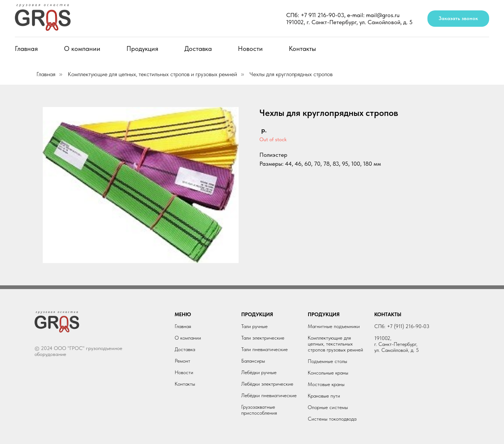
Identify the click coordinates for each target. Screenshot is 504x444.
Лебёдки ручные (259, 372)
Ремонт (182, 361)
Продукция (142, 48)
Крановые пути (324, 396)
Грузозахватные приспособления (259, 410)
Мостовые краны (326, 384)
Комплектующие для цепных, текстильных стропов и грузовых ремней (152, 74)
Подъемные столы (327, 361)
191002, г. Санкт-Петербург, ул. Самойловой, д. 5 (349, 22)
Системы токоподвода (332, 419)
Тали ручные (254, 326)
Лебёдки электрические (267, 384)
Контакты (302, 48)
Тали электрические (263, 338)
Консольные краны (328, 373)
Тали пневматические (264, 349)
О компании (82, 48)
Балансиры (253, 361)
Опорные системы (328, 407)
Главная (26, 48)
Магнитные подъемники (334, 326)
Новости (250, 48)
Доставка (198, 48)
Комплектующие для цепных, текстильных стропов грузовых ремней (335, 344)
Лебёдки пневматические (269, 395)
